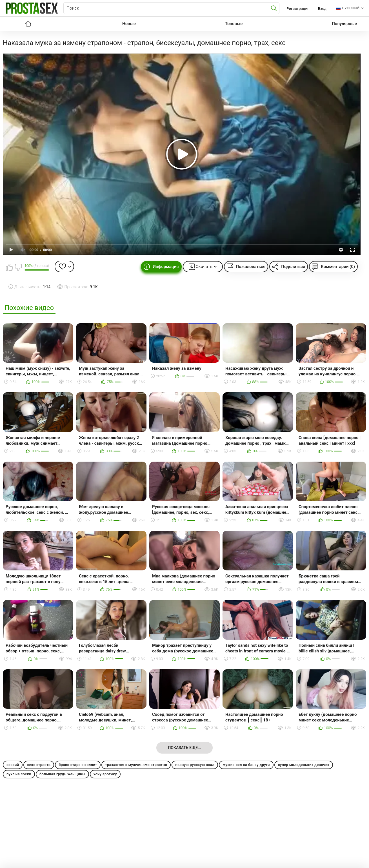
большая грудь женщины (62, 774)
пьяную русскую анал (195, 765)
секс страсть (39, 765)
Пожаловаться (251, 267)
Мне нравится (9, 267)
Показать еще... (184, 748)
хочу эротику (105, 774)
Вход (322, 9)
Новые (129, 24)
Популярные (344, 24)
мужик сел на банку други (246, 765)
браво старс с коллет (78, 765)
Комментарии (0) (338, 267)
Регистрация (298, 9)
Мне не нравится (18, 267)
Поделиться (293, 267)
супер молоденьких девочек (304, 765)
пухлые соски (19, 774)
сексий (13, 765)
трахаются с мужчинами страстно (136, 765)
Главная (28, 24)
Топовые (234, 24)
